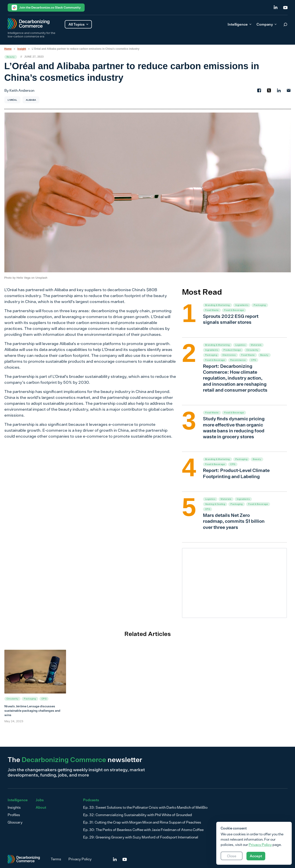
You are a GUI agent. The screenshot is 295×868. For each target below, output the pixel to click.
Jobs (40, 800)
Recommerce (238, 360)
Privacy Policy (80, 859)
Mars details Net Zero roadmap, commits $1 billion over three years (234, 521)
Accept (256, 856)
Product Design (232, 350)
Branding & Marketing (217, 305)
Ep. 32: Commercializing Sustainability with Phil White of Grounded (138, 815)
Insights (14, 807)
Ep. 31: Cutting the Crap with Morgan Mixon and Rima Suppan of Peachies (142, 822)
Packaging (260, 305)
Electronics (229, 355)
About (41, 807)
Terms (56, 859)
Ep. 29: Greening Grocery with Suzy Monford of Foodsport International (141, 837)
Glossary (15, 822)
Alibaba (31, 100)
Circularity (252, 350)
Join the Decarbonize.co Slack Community (46, 8)
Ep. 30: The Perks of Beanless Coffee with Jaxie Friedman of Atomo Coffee (143, 830)
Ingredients (242, 305)
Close (232, 856)
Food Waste (212, 310)
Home (8, 49)
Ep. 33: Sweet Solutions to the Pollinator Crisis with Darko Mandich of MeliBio (145, 807)
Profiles (14, 815)
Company (266, 24)
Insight (22, 49)
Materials (256, 345)
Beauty (11, 57)
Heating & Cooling (215, 504)
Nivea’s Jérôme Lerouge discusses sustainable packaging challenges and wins (32, 711)
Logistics (240, 345)
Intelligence (239, 24)
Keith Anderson (22, 90)
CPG (254, 360)
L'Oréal (12, 100)
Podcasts (91, 800)
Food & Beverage (234, 310)
